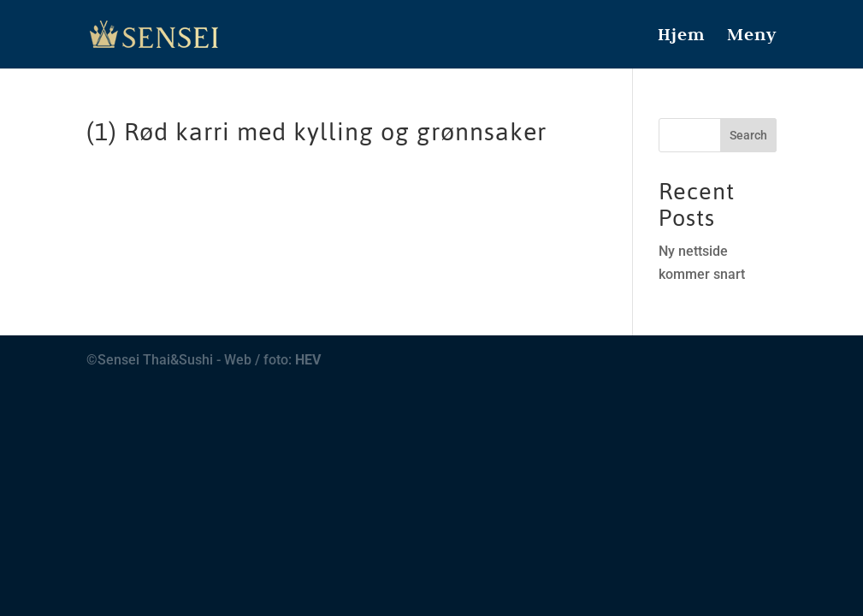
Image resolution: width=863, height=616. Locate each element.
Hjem (681, 37)
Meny (752, 37)
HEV (308, 360)
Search (748, 135)
